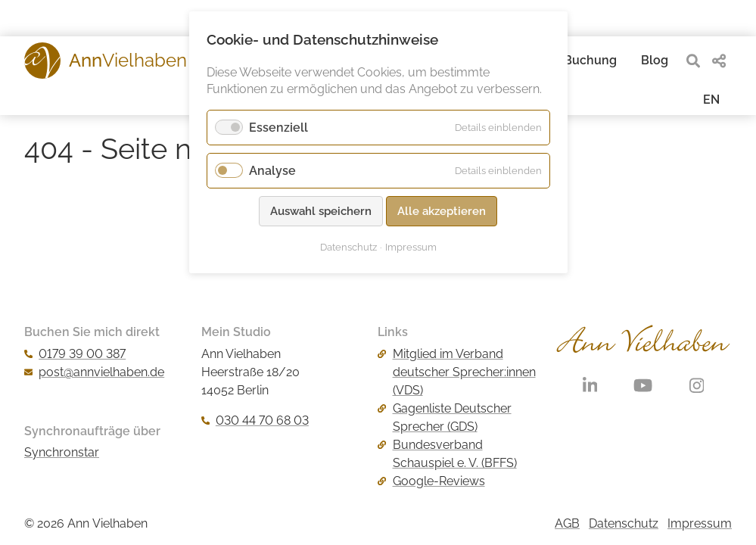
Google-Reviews (431, 481)
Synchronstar (62, 452)
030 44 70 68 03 (255, 420)
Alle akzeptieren (442, 211)
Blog (655, 60)
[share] (719, 61)
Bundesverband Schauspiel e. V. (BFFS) (447, 454)
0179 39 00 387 (75, 354)
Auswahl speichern (321, 211)
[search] (693, 61)
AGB (567, 523)
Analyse (272, 171)
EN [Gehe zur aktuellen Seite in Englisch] (711, 100)
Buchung (590, 60)
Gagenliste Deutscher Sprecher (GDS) (444, 417)
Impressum (700, 523)
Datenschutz (624, 523)
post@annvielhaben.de (94, 372)
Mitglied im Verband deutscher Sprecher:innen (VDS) (456, 372)
